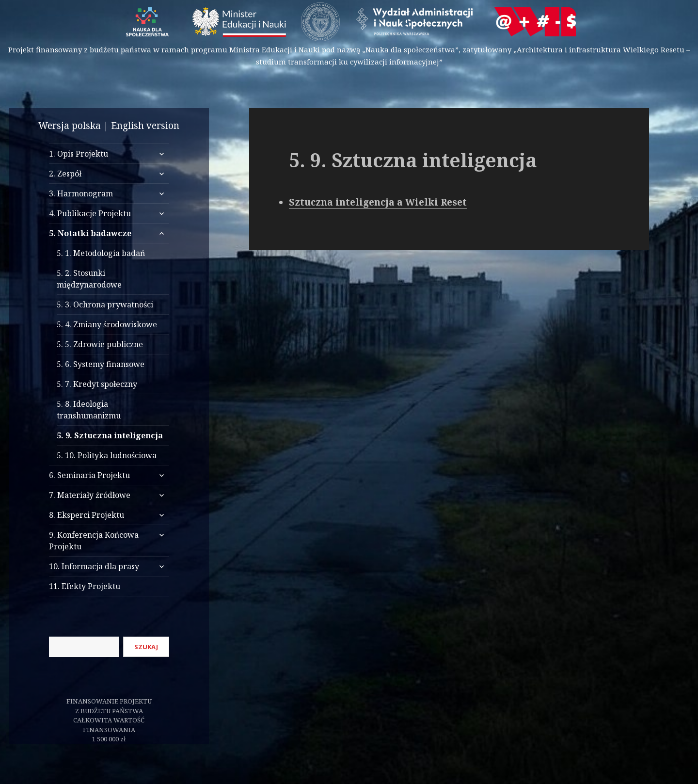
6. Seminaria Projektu (89, 475)
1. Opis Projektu (79, 154)
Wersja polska (70, 126)
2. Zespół (65, 174)
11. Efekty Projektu (85, 586)
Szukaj (146, 647)
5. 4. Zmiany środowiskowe (107, 324)
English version (145, 126)
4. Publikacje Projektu (90, 213)
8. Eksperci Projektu (87, 515)
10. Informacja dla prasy (94, 566)
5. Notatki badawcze (90, 233)
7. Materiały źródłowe (90, 495)
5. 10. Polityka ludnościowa (107, 455)
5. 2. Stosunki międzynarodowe (89, 279)
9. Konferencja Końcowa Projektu (94, 541)
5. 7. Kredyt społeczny (97, 384)
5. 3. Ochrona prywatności (105, 304)
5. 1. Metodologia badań (101, 253)
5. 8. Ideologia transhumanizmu (89, 410)
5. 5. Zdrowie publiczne (100, 344)
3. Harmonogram (81, 193)
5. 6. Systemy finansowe (101, 364)
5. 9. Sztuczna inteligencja (110, 435)
